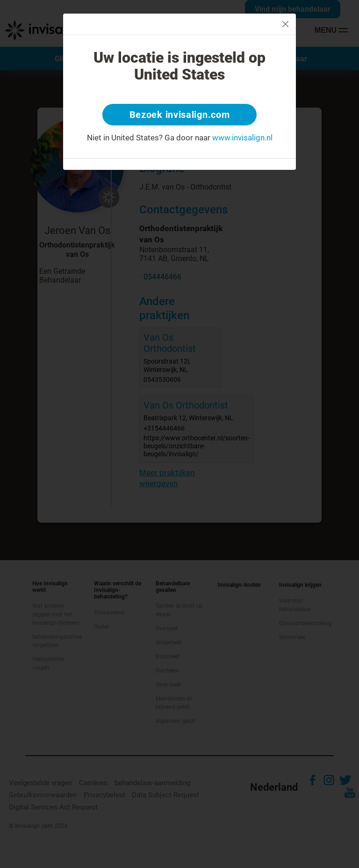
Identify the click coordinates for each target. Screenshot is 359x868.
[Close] (285, 24)
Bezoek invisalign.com (180, 115)
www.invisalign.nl (242, 138)
